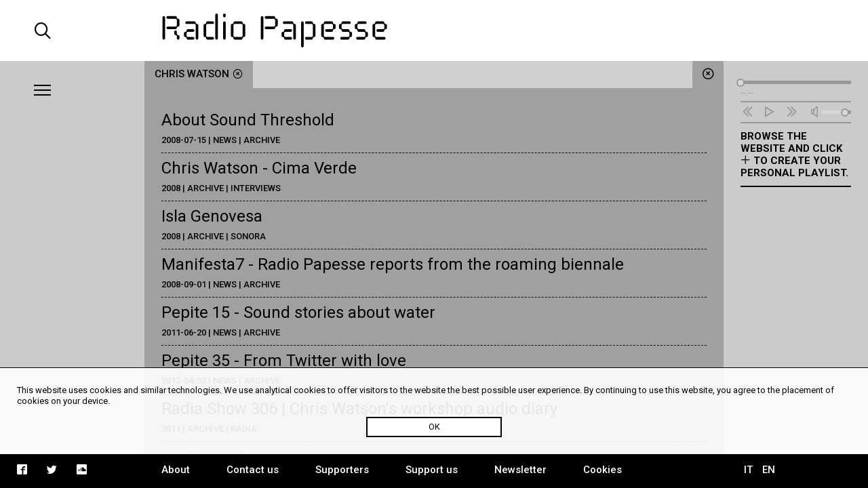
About (176, 470)
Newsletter (520, 470)
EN (769, 470)
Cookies (603, 470)
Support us (432, 470)
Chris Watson (199, 74)
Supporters (342, 470)
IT (748, 470)
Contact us (253, 470)
